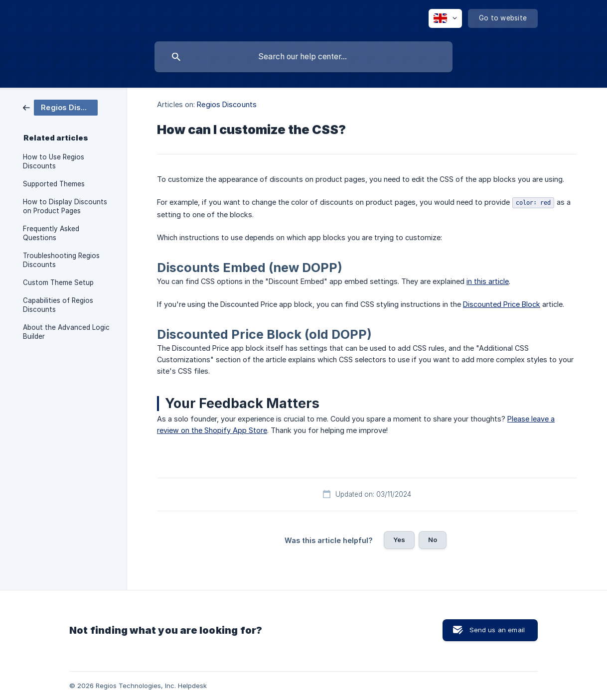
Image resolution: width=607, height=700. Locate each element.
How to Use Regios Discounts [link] (54, 161)
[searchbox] (303, 57)
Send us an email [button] (497, 630)
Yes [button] (399, 540)
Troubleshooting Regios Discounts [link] (61, 260)
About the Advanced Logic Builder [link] (66, 332)
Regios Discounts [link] (227, 104)
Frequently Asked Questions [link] (51, 233)
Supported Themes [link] (54, 184)
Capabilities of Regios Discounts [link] (58, 305)
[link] (60, 107)
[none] (445, 18)
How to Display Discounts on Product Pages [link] (65, 206)
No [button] (433, 540)
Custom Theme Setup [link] (58, 282)
